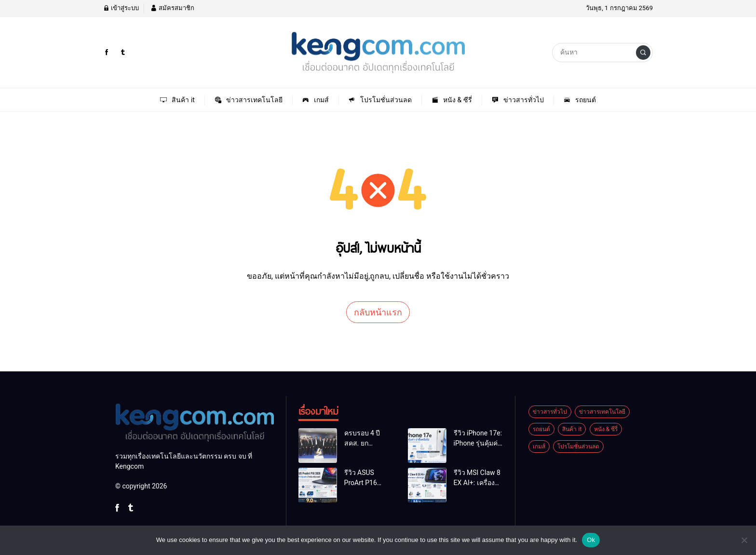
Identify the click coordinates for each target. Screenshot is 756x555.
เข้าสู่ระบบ (121, 8)
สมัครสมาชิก (172, 8)
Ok (591, 540)
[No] (744, 540)
